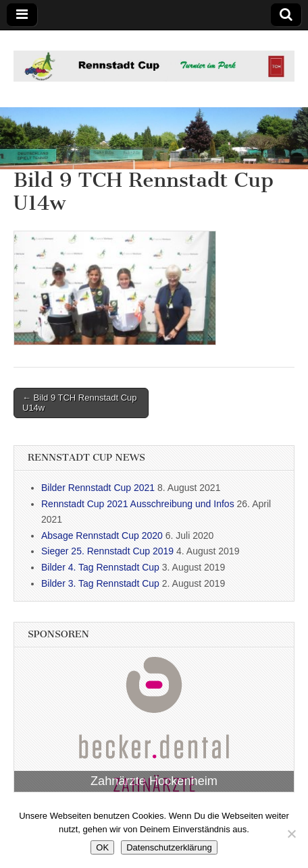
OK (102, 847)
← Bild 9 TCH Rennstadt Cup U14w (80, 403)
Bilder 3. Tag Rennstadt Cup (100, 583)
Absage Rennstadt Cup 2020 (102, 536)
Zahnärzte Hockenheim (154, 781)
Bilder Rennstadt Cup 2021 (98, 488)
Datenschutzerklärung (169, 847)
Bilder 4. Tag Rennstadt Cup (100, 567)
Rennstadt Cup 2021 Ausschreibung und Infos (138, 504)
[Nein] (291, 834)
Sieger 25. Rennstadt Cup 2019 (107, 551)
